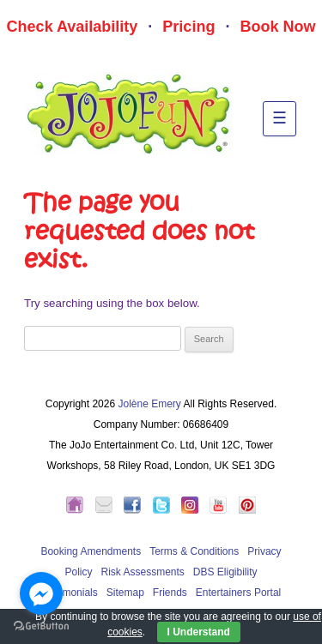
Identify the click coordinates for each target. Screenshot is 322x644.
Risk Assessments (142, 572)
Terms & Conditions (194, 551)
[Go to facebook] (41, 593)
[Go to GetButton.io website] (41, 626)
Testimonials (70, 593)
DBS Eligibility (225, 572)
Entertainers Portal (238, 593)
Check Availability (73, 27)
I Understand (199, 632)
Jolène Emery (149, 404)
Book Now (277, 27)
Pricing (188, 27)
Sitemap (125, 593)
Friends (170, 593)
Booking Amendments (91, 551)
